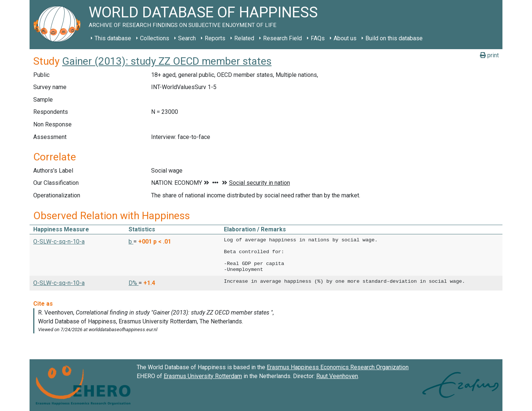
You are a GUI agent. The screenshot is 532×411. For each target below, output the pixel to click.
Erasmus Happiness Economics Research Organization (338, 367)
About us (345, 38)
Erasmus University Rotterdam (203, 376)
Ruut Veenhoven (337, 376)
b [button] (131, 242)
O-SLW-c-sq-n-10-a (59, 242)
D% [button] (134, 283)
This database (113, 38)
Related (244, 38)
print (489, 55)
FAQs (318, 38)
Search (187, 38)
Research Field (282, 38)
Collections (155, 38)
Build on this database (394, 38)
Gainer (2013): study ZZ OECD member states (167, 61)
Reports (215, 38)
